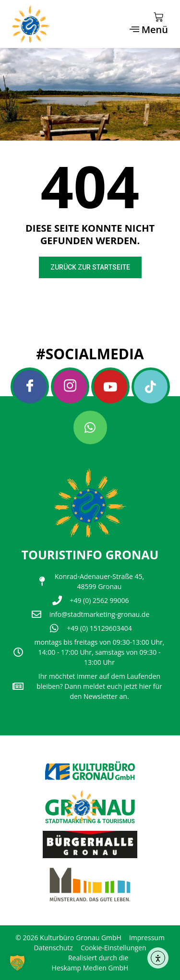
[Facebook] (30, 387)
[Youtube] (110, 387)
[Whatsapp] (90, 427)
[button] (17, 963)
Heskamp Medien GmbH (90, 968)
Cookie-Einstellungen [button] (114, 948)
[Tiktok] (151, 387)
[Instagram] (70, 387)
